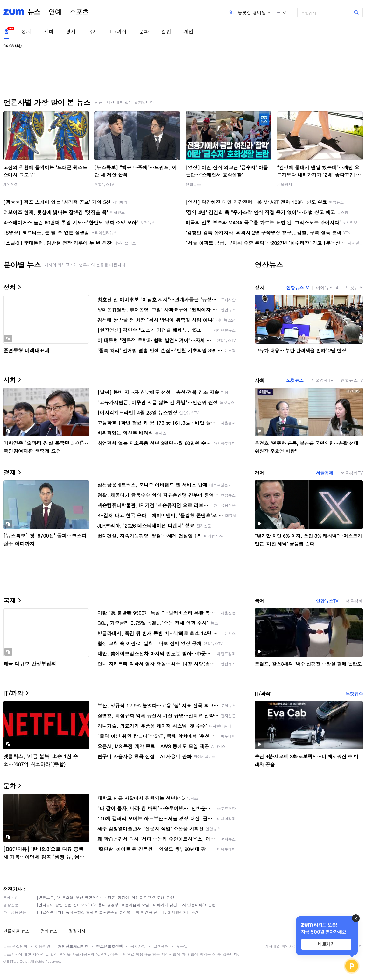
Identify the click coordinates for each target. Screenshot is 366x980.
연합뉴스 (193, 184)
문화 (144, 31)
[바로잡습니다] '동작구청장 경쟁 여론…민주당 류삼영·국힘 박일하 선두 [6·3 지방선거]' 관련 (118, 912)
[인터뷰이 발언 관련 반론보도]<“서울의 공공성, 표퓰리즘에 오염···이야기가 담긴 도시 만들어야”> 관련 (126, 905)
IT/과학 (118, 31)
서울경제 (285, 184)
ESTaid (13, 961)
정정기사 (12, 889)
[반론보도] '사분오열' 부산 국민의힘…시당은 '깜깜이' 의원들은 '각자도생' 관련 (106, 897)
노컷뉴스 (354, 288)
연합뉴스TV (104, 184)
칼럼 (166, 31)
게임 (188, 31)
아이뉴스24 (327, 288)
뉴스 (34, 12)
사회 (48, 31)
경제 (71, 31)
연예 (55, 12)
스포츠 (79, 12)
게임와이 (11, 184)
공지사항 (138, 946)
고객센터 (161, 946)
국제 (93, 31)
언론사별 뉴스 (16, 931)
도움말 (182, 946)
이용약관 (43, 946)
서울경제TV (322, 380)
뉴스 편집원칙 (15, 946)
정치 (26, 31)
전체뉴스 (49, 931)
